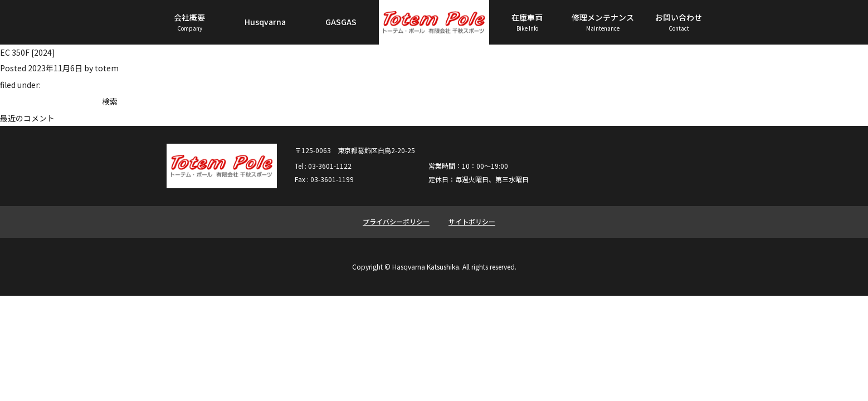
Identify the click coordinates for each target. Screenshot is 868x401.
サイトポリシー (472, 222)
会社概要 (189, 22)
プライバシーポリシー (396, 222)
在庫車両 (527, 22)
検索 (110, 101)
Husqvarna (265, 22)
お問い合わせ (679, 22)
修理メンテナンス (603, 22)
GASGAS (341, 22)
